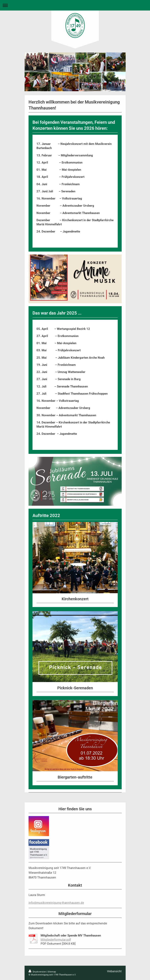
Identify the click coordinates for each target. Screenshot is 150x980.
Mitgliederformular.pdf (56, 939)
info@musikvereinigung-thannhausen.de (56, 903)
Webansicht (114, 971)
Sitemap (52, 972)
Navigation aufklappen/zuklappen (75, 5)
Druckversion (37, 972)
